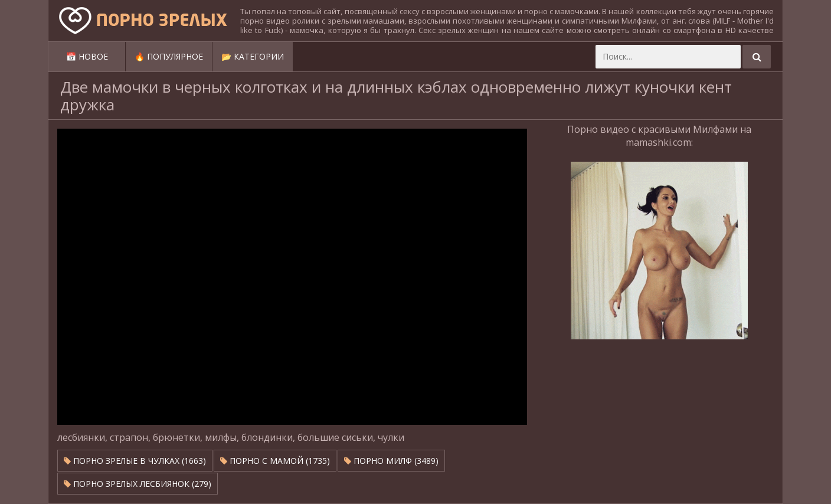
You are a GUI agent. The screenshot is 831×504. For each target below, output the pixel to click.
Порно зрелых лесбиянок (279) (138, 484)
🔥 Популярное (169, 56)
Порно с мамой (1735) (275, 461)
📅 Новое (87, 56)
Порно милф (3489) (391, 461)
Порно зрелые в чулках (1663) (135, 461)
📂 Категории (253, 56)
